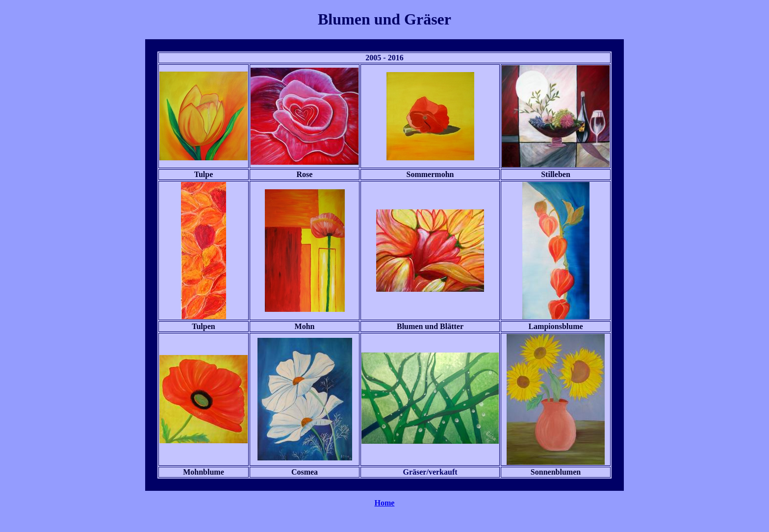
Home (385, 503)
